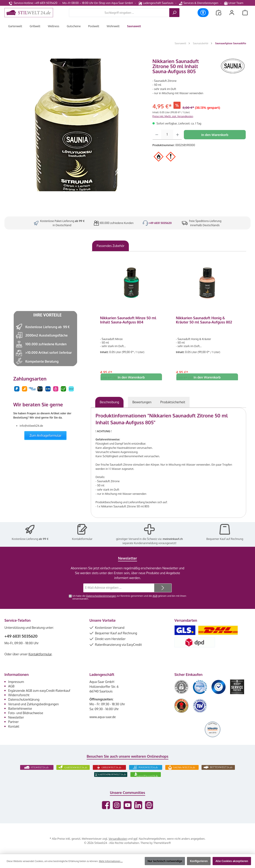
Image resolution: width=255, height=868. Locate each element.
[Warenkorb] (245, 13)
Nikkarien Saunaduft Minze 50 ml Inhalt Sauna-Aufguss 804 (128, 320)
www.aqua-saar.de (103, 717)
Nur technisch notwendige (165, 861)
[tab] (109, 402)
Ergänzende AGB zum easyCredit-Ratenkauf (39, 690)
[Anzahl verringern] (157, 135)
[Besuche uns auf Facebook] (106, 805)
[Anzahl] (167, 135)
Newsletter (16, 717)
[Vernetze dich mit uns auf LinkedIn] (138, 805)
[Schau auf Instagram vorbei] (117, 805)
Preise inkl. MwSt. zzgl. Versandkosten (173, 116)
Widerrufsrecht (19, 695)
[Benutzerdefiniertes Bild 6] (200, 706)
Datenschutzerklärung (24, 699)
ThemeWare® (162, 843)
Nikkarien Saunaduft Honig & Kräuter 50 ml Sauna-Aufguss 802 (204, 320)
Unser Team (234, 3)
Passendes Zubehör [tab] (110, 246)
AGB (155, 596)
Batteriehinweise (20, 708)
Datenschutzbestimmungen (101, 596)
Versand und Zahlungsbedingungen (33, 704)
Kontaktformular (82, 539)
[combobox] (119, 13)
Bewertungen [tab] (142, 402)
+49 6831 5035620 (160, 223)
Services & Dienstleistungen (199, 3)
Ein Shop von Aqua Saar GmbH (114, 3)
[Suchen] (174, 13)
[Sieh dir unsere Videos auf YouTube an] (128, 805)
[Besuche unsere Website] (149, 805)
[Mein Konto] (232, 13)
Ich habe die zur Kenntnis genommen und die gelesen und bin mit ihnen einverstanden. (129, 597)
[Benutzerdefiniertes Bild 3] (219, 687)
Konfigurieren (199, 861)
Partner (13, 722)
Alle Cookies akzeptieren (232, 861)
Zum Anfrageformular (45, 435)
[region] (76, 125)
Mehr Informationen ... (111, 861)
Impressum (16, 682)
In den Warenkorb (215, 135)
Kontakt (14, 726)
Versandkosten (118, 839)
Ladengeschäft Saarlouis (156, 3)
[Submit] (163, 588)
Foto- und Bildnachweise (26, 713)
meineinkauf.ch (173, 539)
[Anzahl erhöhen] (178, 135)
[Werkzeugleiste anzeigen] (203, 13)
